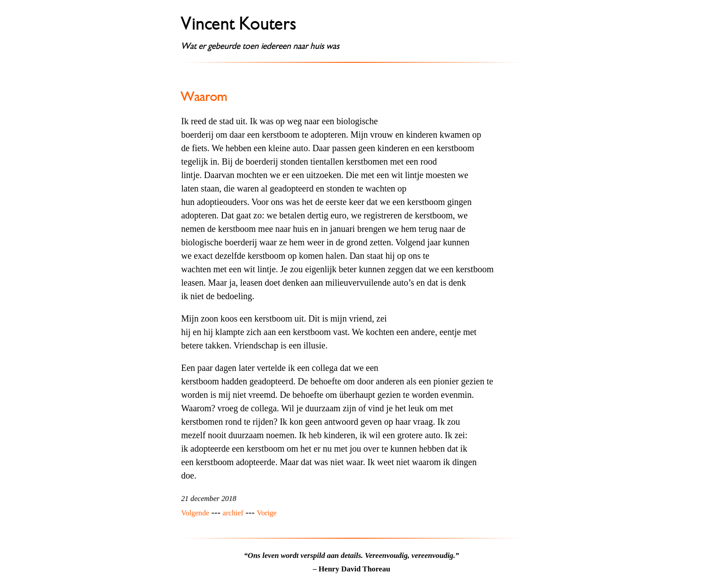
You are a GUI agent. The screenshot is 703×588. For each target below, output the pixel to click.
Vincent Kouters (239, 24)
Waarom (204, 96)
